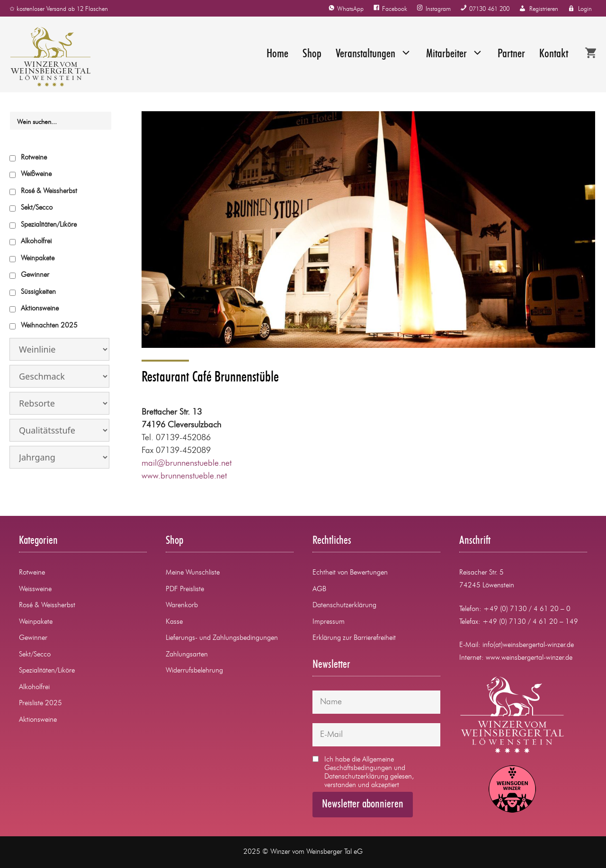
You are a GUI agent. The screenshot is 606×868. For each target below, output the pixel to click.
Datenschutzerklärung (344, 606)
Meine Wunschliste (193, 573)
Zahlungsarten (187, 655)
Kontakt (554, 54)
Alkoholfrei (36, 242)
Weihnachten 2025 (49, 326)
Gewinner (35, 275)
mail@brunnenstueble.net (187, 463)
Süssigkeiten (38, 292)
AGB (319, 589)
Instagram (438, 9)
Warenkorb (182, 606)
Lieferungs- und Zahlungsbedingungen (222, 638)
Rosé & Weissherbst (49, 191)
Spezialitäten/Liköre (49, 225)
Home (277, 54)
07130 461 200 (489, 9)
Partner (511, 54)
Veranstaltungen (374, 54)
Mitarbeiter (455, 54)
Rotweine (34, 158)
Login (585, 9)
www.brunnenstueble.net (184, 476)
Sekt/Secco (37, 208)
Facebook (395, 9)
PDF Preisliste (185, 589)
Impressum (329, 622)
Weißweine (36, 174)
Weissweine (35, 589)
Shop (312, 54)
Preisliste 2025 (40, 704)
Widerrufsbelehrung (194, 671)
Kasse (174, 622)
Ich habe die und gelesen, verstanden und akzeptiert (363, 772)
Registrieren (544, 9)
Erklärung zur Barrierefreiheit (354, 638)
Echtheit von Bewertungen (350, 573)
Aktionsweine (40, 309)
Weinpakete (38, 259)
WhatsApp (350, 9)
